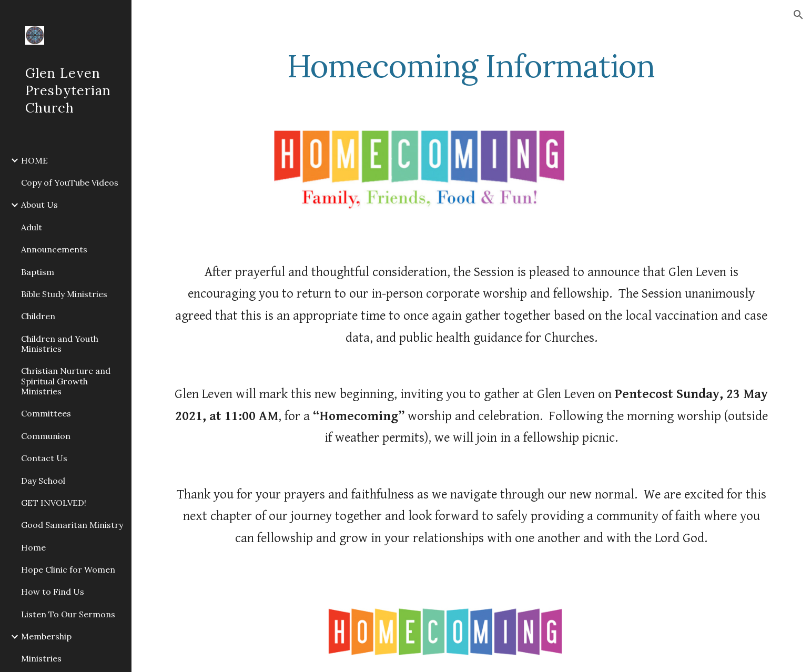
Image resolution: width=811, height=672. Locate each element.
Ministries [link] (41, 658)
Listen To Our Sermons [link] (68, 614)
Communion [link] (46, 436)
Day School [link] (43, 481)
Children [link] (38, 316)
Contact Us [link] (44, 458)
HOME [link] (34, 160)
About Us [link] (39, 205)
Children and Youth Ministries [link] (60, 344)
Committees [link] (46, 413)
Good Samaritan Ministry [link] (72, 525)
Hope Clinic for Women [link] (68, 569)
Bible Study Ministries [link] (64, 294)
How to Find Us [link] (53, 592)
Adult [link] (32, 227)
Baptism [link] (38, 272)
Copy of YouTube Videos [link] (70, 182)
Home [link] (33, 547)
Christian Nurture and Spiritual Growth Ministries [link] (66, 381)
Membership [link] (46, 636)
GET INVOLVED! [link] (54, 503)
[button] (798, 15)
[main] (471, 66)
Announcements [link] (54, 249)
